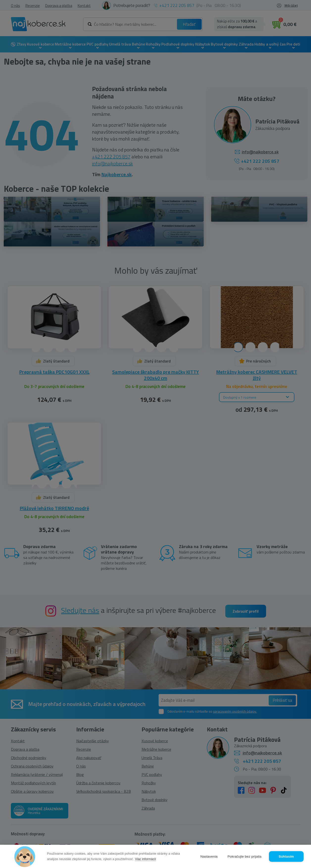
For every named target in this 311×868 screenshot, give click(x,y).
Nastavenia (209, 856)
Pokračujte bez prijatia (245, 856)
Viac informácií (145, 859)
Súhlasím (286, 856)
